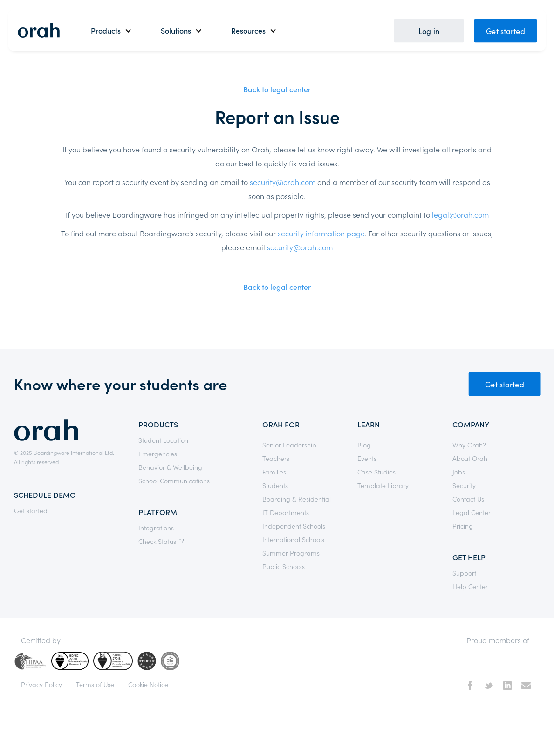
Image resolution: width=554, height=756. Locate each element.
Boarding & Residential (297, 499)
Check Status (162, 541)
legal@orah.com (460, 214)
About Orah (470, 458)
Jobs (459, 472)
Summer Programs (291, 553)
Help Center (470, 586)
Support (464, 573)
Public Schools (284, 566)
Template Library (383, 485)
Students (275, 485)
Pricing (463, 526)
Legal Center (472, 512)
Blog (364, 445)
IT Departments (286, 512)
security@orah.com (283, 182)
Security (464, 485)
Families (274, 472)
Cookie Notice (148, 684)
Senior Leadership (289, 445)
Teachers (276, 458)
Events (367, 458)
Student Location (163, 440)
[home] (39, 31)
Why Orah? (469, 445)
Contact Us (468, 499)
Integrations (156, 528)
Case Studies (376, 472)
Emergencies (158, 454)
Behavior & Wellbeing (170, 467)
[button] (111, 31)
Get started (506, 30)
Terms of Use (95, 684)
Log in (429, 30)
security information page (321, 233)
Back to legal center (277, 89)
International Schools (293, 539)
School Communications (174, 481)
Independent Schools (294, 526)
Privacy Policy (41, 684)
